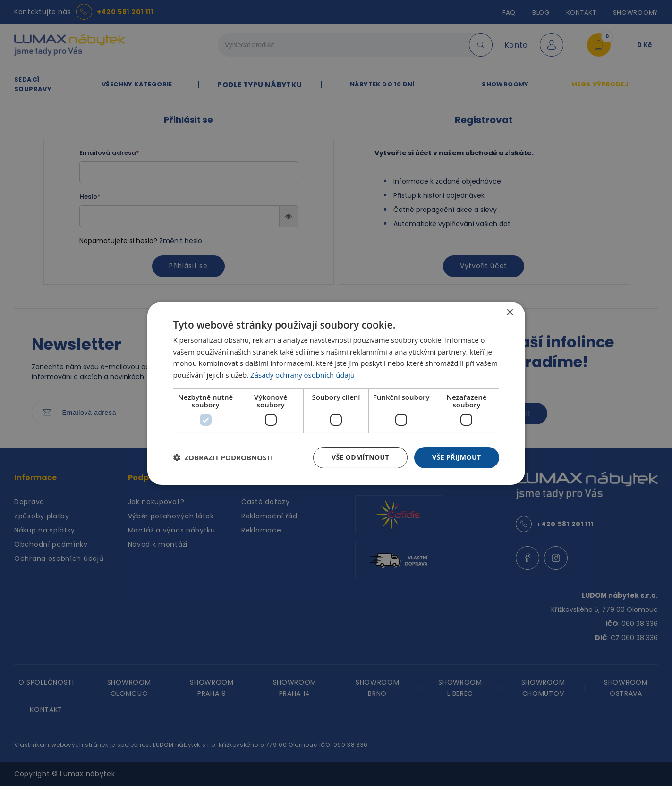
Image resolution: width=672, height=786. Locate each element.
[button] (223, 457)
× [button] (510, 312)
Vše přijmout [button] (456, 457)
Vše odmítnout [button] (360, 457)
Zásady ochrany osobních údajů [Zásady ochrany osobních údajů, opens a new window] (302, 375)
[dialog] (336, 393)
